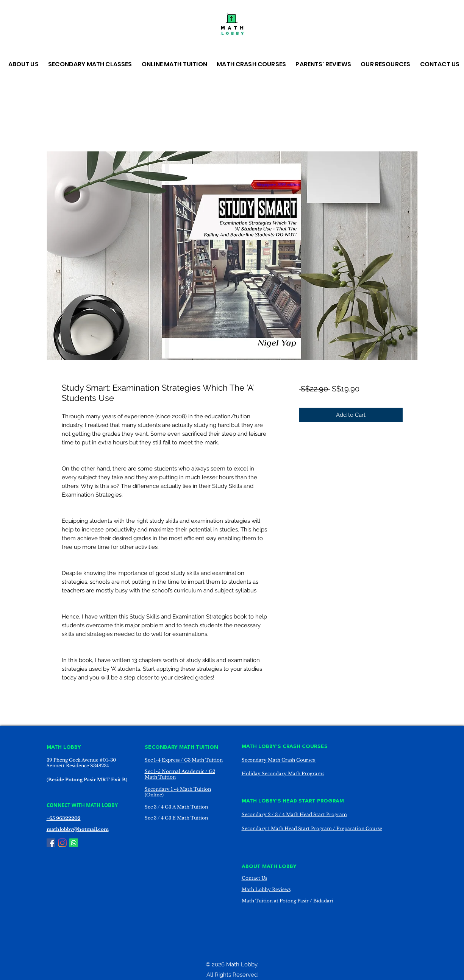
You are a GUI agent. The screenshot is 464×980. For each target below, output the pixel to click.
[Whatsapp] (74, 843)
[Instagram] (62, 843)
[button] (25, 64)
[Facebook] (51, 843)
